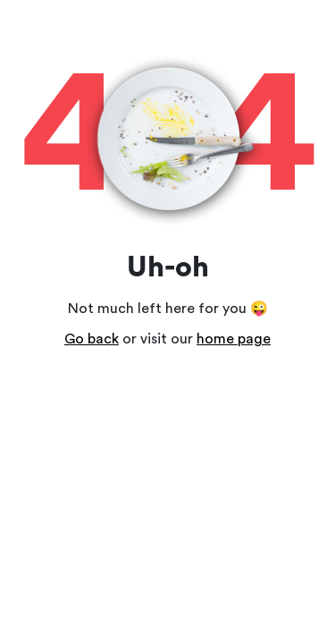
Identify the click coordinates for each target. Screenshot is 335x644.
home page (234, 339)
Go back (92, 339)
